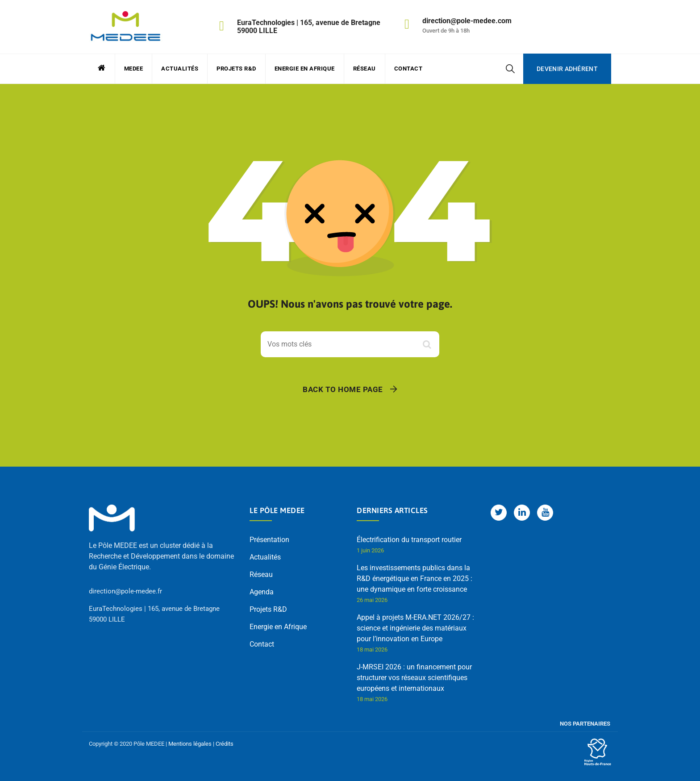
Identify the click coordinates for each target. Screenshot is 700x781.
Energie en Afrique (305, 69)
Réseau (365, 69)
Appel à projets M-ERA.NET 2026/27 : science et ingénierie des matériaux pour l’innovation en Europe (415, 628)
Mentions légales (190, 744)
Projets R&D (236, 69)
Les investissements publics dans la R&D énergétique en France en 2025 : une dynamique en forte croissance (415, 578)
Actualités (180, 69)
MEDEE (134, 69)
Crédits (225, 744)
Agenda (262, 592)
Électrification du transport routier (409, 540)
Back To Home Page (343, 389)
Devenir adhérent (567, 69)
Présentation (269, 540)
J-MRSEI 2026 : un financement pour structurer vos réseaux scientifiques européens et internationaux (414, 678)
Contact (408, 69)
